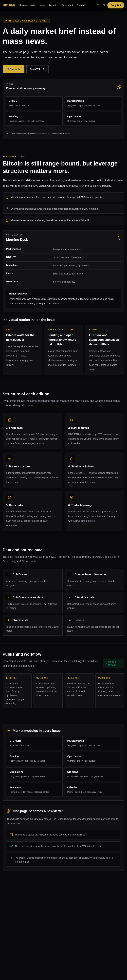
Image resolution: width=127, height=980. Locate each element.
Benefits (53, 5)
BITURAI (9, 5)
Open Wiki (37, 69)
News (42, 5)
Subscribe (14, 69)
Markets (23, 5)
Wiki (33, 5)
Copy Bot (116, 5)
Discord (81, 5)
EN (98, 5)
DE (104, 5)
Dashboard (67, 5)
